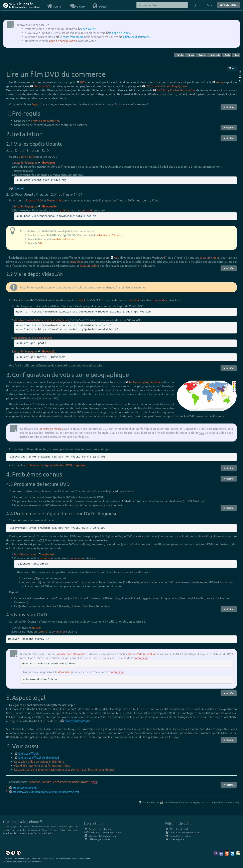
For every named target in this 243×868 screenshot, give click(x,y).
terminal (64, 210)
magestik (73, 782)
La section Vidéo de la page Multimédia (39, 761)
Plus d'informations (77, 721)
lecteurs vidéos (210, 257)
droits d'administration (45, 121)
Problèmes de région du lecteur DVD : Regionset (56, 465)
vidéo (226, 55)
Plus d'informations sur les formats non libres (42, 765)
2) (103, 299)
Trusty (190, 55)
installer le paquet (26, 162)
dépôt (82, 300)
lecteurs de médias (51, 428)
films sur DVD (42, 86)
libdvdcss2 (48, 351)
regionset (48, 554)
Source (18, 188)
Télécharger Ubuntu (97, 839)
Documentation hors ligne (101, 836)
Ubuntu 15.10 (27, 156)
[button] (197, 5)
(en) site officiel (28, 753)
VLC (41, 243)
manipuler (77, 261)
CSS (116, 257)
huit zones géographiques (146, 382)
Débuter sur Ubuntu (97, 829)
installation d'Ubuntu (109, 235)
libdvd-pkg (48, 162)
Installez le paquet (26, 554)
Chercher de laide (177, 829)
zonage (220, 82)
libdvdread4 (49, 206)
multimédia (214, 55)
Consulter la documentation (183, 832)
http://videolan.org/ (25, 788)
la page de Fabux (120, 33)
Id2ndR (46, 782)
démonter (64, 672)
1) (166, 256)
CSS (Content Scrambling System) (167, 86)
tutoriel (201, 55)
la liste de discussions (136, 37)
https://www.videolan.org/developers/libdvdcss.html (46, 792)
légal (35, 104)
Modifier (230, 107)
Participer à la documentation (102, 832)
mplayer (37, 627)
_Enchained (59, 782)
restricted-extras (64, 239)
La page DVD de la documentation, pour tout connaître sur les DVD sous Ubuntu (64, 769)
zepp (94, 782)
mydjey (85, 782)
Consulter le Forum (178, 836)
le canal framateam (72, 37)
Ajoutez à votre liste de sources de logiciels (42, 320)
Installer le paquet (26, 351)
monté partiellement (71, 654)
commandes (159, 300)
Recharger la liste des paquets (33, 337)
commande (86, 210)
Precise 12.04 (34, 200)
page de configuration (63, 41)
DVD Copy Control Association (176, 90)
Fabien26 (34, 782)
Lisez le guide (175, 839)
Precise (179, 55)
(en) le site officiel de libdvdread (38, 757)
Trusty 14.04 (55, 200)
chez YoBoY (88, 29)
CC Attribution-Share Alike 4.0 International (23, 861)
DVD (236, 55)
